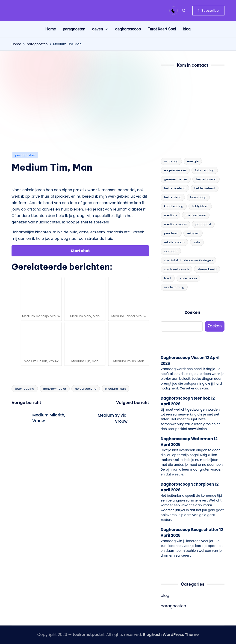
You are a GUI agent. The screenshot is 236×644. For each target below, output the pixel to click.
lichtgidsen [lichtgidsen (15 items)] (200, 206)
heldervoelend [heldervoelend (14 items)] (175, 188)
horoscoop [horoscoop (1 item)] (198, 197)
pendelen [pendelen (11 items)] (171, 233)
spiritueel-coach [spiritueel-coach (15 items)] (177, 269)
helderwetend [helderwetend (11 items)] (205, 188)
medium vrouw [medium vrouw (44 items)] (175, 224)
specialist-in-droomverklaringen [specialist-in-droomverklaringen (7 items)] (188, 260)
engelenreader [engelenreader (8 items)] (175, 170)
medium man (115, 389)
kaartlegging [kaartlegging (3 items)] (174, 206)
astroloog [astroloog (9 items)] (171, 161)
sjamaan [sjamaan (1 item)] (171, 251)
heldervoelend (86, 389)
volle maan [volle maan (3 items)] (188, 278)
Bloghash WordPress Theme (171, 635)
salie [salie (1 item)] (197, 242)
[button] (208, 11)
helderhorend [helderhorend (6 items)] (206, 179)
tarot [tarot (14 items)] (168, 278)
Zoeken (193, 312)
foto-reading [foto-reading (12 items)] (205, 170)
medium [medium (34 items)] (170, 215)
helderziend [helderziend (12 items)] (173, 197)
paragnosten (25, 155)
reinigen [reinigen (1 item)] (193, 233)
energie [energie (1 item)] (193, 161)
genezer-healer (55, 389)
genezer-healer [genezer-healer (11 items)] (176, 179)
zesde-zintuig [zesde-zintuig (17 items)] (174, 287)
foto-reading (25, 389)
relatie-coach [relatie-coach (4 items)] (174, 242)
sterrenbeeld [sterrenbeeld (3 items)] (207, 269)
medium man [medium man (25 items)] (196, 215)
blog (165, 596)
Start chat (80, 251)
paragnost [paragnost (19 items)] (203, 224)
